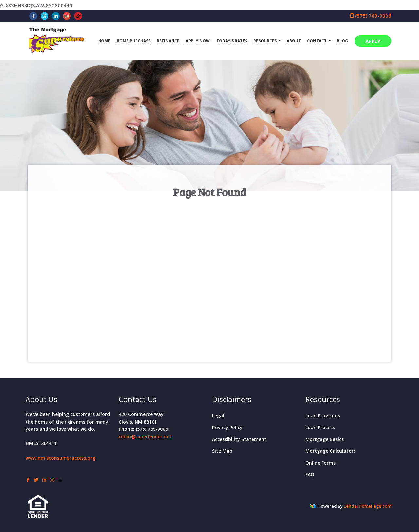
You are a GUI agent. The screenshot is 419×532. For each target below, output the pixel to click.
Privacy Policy (227, 427)
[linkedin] (56, 16)
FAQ (310, 475)
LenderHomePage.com (367, 506)
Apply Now (198, 41)
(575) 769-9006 (371, 16)
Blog (342, 41)
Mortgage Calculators (331, 451)
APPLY (373, 41)
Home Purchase (134, 41)
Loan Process (320, 427)
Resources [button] (265, 41)
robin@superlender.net (145, 437)
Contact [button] (317, 41)
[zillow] (78, 16)
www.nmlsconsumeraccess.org (60, 458)
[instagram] (67, 16)
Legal (218, 416)
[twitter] (45, 16)
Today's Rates (232, 41)
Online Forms (320, 463)
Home (104, 41)
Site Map (222, 451)
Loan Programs (323, 416)
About (294, 41)
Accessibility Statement (239, 439)
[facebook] (33, 16)
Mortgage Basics (325, 439)
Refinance (168, 41)
